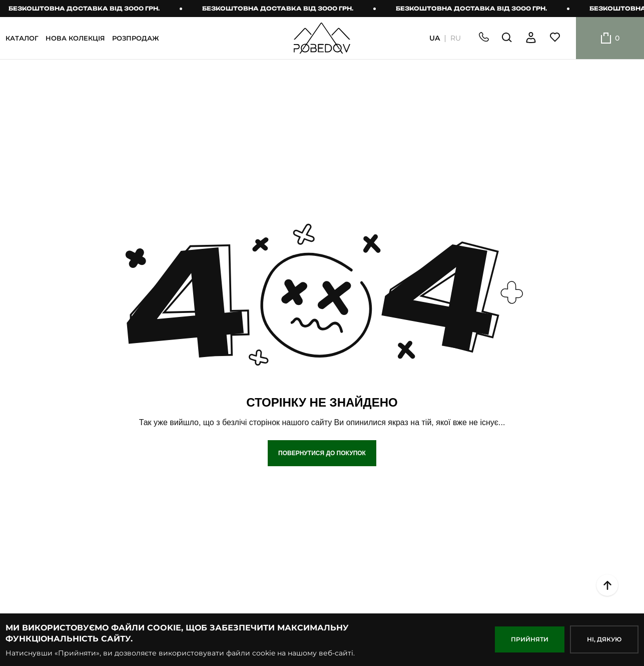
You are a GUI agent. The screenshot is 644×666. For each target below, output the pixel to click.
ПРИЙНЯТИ (530, 639)
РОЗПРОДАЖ (136, 38)
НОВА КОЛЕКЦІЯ (75, 38)
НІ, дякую (604, 639)
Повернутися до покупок (322, 453)
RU (456, 38)
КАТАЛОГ (22, 38)
